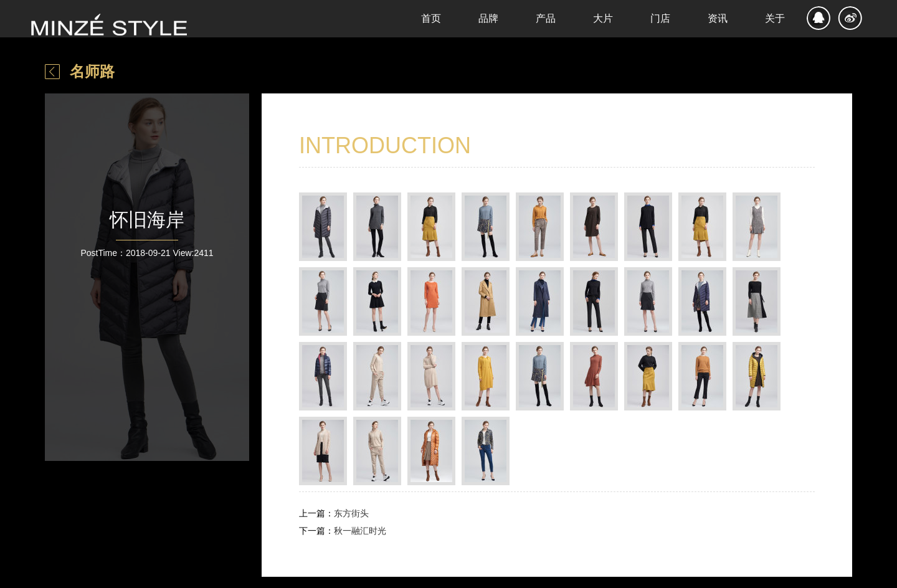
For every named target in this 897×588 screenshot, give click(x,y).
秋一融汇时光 (360, 531)
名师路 (92, 71)
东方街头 (351, 513)
